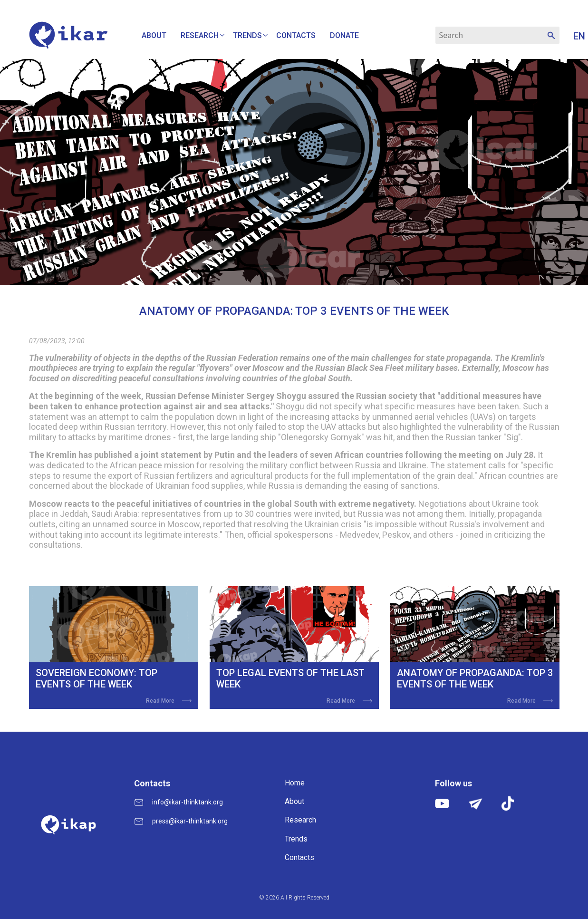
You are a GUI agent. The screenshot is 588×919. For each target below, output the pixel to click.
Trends (247, 35)
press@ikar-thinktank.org (190, 821)
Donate (344, 35)
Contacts (296, 35)
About (154, 35)
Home (295, 783)
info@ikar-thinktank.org (188, 802)
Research (200, 35)
